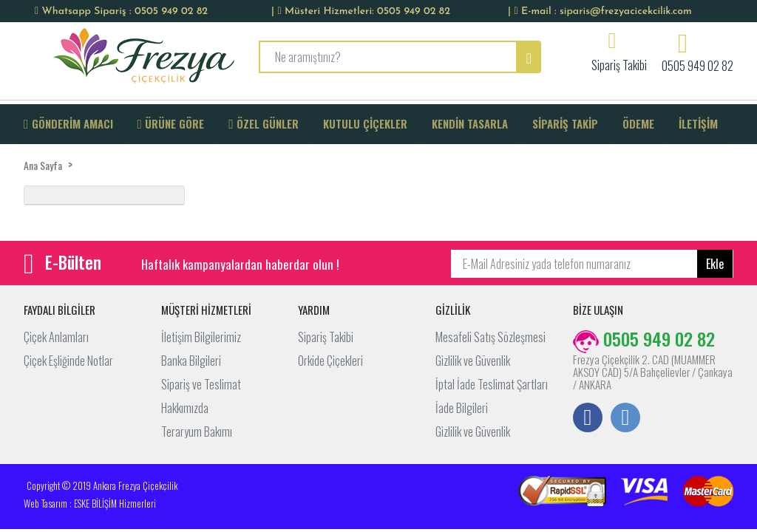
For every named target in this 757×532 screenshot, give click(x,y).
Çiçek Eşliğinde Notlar (68, 361)
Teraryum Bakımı (197, 432)
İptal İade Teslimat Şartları (492, 384)
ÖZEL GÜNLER (264, 123)
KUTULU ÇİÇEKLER (365, 123)
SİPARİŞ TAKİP (565, 123)
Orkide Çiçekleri (330, 361)
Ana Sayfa (43, 165)
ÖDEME (638, 123)
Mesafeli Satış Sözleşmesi (490, 337)
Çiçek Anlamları (56, 337)
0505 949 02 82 (697, 64)
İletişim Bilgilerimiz (201, 337)
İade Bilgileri (462, 408)
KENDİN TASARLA (470, 123)
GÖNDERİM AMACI (68, 123)
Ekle (715, 264)
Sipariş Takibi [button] (619, 64)
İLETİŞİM (698, 123)
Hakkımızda (185, 408)
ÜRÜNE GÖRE (171, 123)
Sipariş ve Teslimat (201, 384)
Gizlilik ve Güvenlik (473, 361)
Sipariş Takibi (326, 337)
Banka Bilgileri (191, 361)
